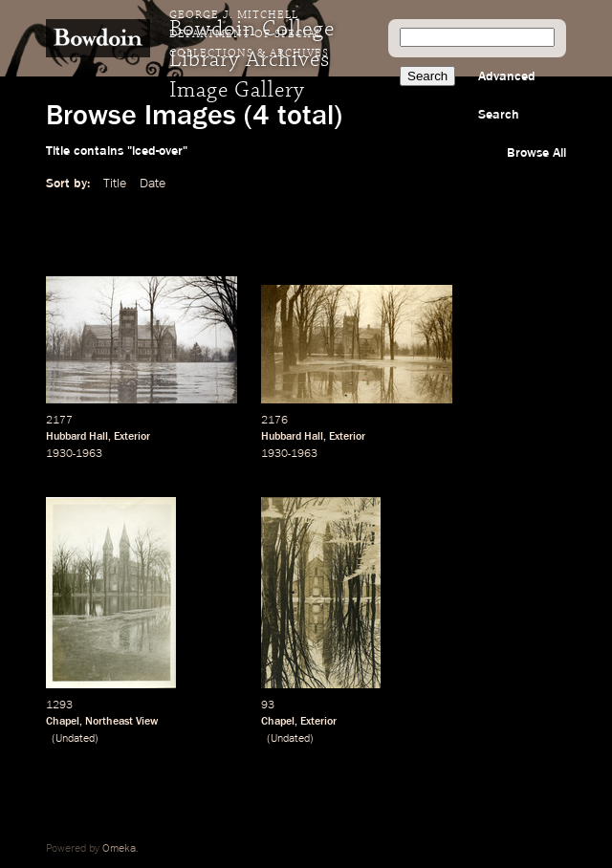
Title (115, 184)
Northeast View (121, 722)
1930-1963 (74, 454)
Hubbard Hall (77, 437)
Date (153, 184)
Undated (75, 739)
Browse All (536, 153)
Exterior (132, 437)
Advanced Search (507, 96)
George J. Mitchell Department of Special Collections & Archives (249, 34)
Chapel (63, 722)
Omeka (119, 849)
